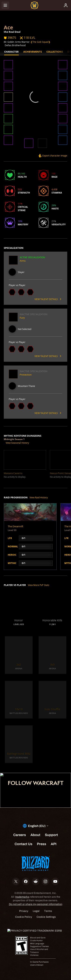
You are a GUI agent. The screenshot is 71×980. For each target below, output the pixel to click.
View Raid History (39, 497)
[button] (8, 65)
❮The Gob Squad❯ (40, 42)
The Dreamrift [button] (16, 526)
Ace (8, 27)
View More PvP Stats (39, 585)
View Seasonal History (17, 443)
